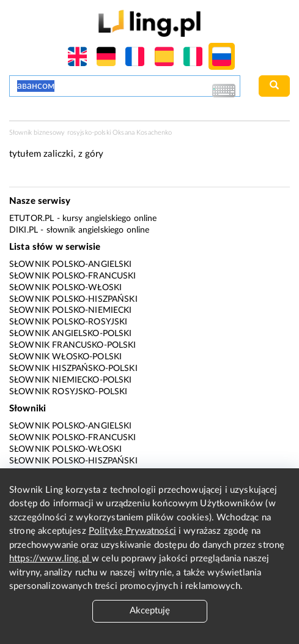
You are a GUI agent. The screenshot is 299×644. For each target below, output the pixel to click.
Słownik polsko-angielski (71, 264)
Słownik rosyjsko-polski (68, 392)
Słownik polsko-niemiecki (71, 310)
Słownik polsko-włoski (65, 288)
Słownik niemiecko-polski (71, 380)
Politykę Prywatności (132, 531)
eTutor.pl (31, 219)
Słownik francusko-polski (73, 345)
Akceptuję (150, 611)
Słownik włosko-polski (65, 357)
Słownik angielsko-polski (71, 334)
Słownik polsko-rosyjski (68, 322)
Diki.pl (24, 230)
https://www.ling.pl (50, 559)
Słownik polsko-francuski (73, 276)
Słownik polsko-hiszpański (73, 299)
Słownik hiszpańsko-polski (73, 369)
